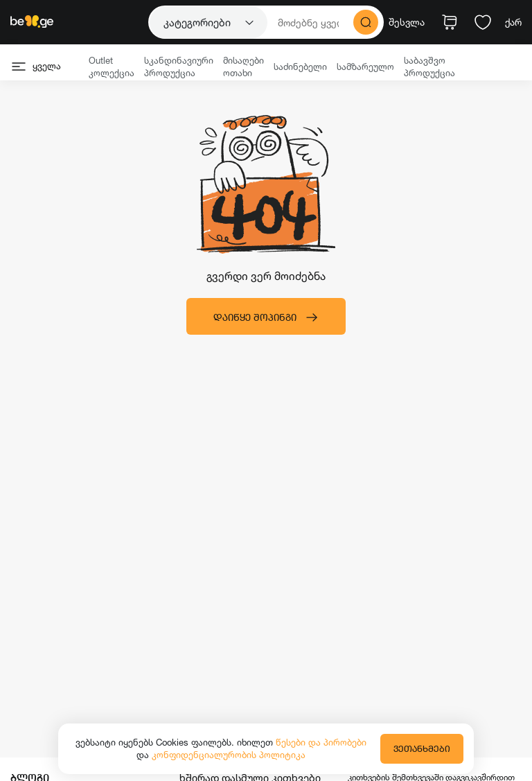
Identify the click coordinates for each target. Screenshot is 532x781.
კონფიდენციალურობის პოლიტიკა (229, 755)
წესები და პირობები (321, 742)
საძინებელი (300, 67)
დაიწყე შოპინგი (266, 317)
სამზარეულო (365, 67)
